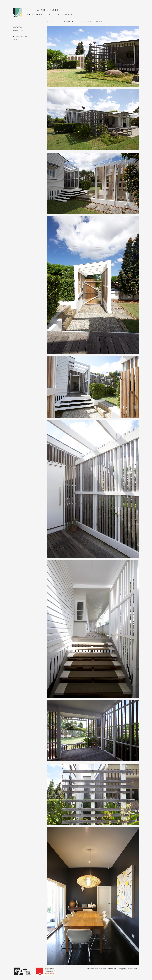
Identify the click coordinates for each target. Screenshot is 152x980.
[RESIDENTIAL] (53, 22)
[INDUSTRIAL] (86, 22)
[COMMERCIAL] (70, 22)
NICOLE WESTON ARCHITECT (44, 10)
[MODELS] (100, 22)
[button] (113, 968)
